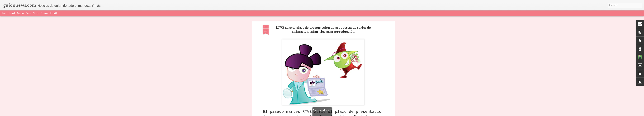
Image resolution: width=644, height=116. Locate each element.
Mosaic (29, 13)
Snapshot (45, 13)
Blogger (386, 114)
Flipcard (12, 13)
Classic (4, 13)
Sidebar (36, 13)
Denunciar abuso (398, 114)
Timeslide (54, 13)
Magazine (20, 13)
